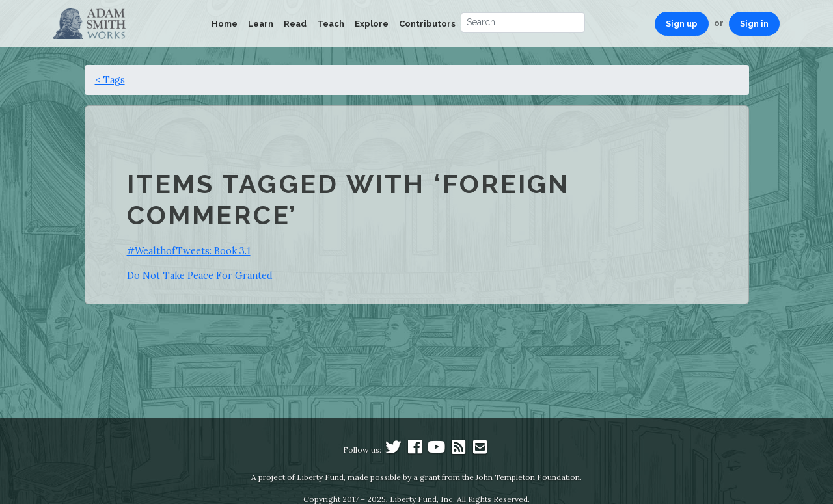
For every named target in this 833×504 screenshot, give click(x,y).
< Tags (110, 80)
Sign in (754, 24)
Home (225, 24)
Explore (372, 24)
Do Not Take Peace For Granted (200, 275)
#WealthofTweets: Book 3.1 (189, 251)
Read (295, 24)
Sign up (682, 24)
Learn (261, 24)
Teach (331, 24)
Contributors (427, 24)
